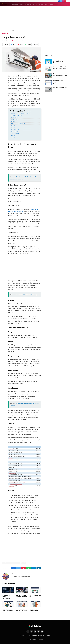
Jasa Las (13, 136)
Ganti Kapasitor (15, 134)
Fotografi (38, 4)
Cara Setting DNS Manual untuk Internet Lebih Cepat (60, 68)
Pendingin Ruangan (15, 563)
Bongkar (13, 125)
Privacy (48, 636)
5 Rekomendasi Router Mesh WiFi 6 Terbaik (60, 88)
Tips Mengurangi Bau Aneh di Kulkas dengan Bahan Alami (22, 611)
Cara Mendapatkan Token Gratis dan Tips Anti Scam (8, 611)
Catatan (13, 138)
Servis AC (23, 563)
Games (32, 4)
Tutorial (51, 4)
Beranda (4, 30)
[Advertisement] (35, 18)
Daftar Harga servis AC (17, 115)
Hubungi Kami (11, 1)
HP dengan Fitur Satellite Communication (6, 597)
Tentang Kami (4, 1)
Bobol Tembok (14, 132)
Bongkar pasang (15, 129)
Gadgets (27, 4)
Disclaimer (17, 1)
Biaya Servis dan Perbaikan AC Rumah (21, 113)
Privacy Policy (22, 1)
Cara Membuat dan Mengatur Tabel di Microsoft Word (60, 82)
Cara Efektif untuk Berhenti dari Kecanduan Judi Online (60, 74)
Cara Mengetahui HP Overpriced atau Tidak (21, 596)
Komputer (44, 4)
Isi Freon (13, 121)
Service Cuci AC (15, 117)
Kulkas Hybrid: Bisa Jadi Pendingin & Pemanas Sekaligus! (35, 611)
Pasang (13, 127)
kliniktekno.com (33, 639)
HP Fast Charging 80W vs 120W (35, 596)
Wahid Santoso (7, 41)
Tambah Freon (14, 119)
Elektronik (15, 4)
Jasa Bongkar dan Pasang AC (18, 123)
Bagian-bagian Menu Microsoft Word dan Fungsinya (58, 61)
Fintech (21, 4)
